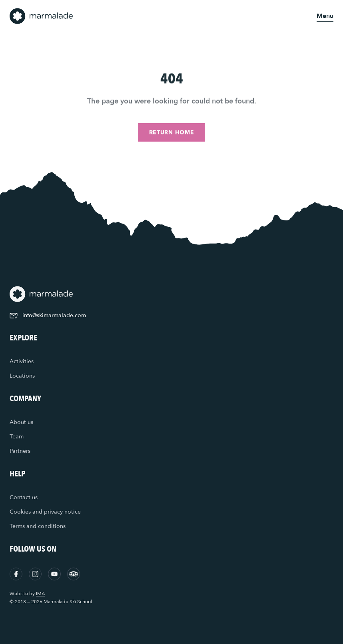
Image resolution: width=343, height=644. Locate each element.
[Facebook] (16, 574)
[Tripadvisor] (74, 574)
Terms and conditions (38, 526)
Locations (22, 376)
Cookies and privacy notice (45, 512)
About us (21, 422)
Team (17, 437)
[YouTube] (54, 574)
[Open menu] (325, 16)
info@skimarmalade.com (48, 315)
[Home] (41, 16)
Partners (20, 451)
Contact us (24, 497)
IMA (40, 594)
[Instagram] (35, 574)
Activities (22, 361)
